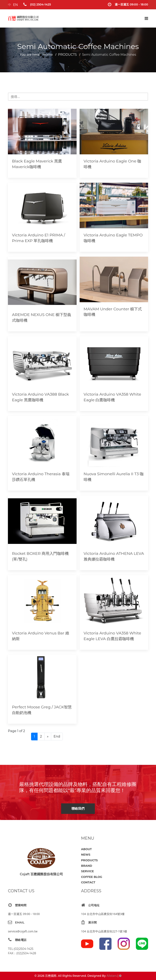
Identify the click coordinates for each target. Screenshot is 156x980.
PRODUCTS (89, 860)
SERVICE (87, 871)
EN (15, 5)
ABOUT (86, 849)
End (57, 736)
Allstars (112, 976)
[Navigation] (146, 18)
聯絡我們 (78, 809)
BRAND (87, 866)
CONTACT (88, 882)
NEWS (86, 855)
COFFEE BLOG (92, 877)
